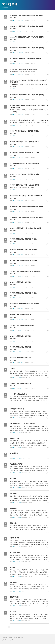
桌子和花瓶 (13, 612)
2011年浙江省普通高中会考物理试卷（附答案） (24, 250)
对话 (20, 377)
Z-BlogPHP (10, 637)
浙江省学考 (21, 20)
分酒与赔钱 (13, 523)
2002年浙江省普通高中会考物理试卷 (20, 383)
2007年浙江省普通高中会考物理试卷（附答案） (24, 293)
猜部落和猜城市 (15, 538)
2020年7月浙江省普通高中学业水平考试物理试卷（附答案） (27, 48)
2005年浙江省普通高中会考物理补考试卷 (22, 325)
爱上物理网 (10, 4)
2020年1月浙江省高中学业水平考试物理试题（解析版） (26, 59)
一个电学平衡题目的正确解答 (18, 394)
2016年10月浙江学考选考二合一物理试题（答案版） (25, 163)
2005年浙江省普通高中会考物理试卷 (20, 336)
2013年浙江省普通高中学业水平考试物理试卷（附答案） (26, 228)
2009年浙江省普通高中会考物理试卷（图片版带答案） (26, 271)
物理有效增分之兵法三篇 (17, 409)
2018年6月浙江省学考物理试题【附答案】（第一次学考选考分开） (29, 120)
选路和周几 (13, 582)
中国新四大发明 (15, 438)
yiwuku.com (21, 637)
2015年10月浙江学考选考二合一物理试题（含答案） (25, 185)
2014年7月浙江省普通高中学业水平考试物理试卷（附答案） (27, 217)
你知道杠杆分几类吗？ (16, 464)
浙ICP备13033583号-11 (7, 641)
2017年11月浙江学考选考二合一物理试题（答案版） (25, 142)
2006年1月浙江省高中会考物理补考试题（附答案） (25, 304)
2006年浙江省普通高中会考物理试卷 (20, 315)
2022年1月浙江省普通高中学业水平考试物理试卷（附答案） (27, 15)
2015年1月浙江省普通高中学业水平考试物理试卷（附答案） (27, 207)
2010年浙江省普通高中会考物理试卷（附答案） (24, 261)
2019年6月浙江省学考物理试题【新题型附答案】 (24, 69)
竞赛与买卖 (13, 508)
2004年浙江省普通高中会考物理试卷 (20, 347)
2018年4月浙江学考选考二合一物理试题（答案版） (25, 131)
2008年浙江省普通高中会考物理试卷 (20, 282)
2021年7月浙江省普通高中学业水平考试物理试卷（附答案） (27, 26)
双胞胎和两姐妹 (15, 597)
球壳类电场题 (14, 453)
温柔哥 (14, 20)
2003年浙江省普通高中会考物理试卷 (20, 358)
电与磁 (20, 403)
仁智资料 (13, 369)
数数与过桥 (13, 494)
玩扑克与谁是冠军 (15, 553)
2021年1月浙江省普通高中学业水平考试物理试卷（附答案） (27, 37)
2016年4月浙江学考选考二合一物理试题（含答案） (25, 174)
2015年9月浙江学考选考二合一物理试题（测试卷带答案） (27, 196)
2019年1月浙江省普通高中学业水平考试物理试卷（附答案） (27, 95)
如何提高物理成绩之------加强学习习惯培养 (22, 424)
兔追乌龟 (13, 567)
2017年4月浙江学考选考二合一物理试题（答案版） (25, 153)
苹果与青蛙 (13, 479)
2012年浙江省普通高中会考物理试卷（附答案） (24, 239)
